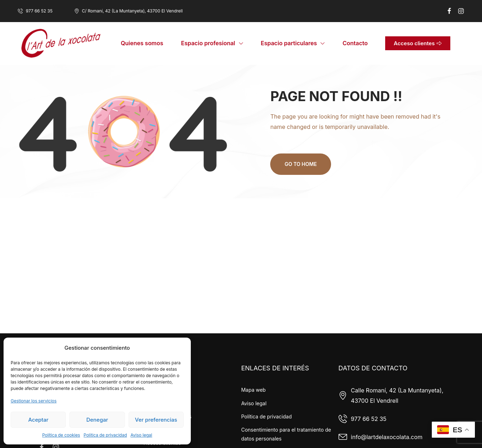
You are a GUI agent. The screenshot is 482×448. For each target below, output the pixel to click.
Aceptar (38, 420)
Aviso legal (142, 435)
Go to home (300, 164)
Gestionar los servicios (34, 401)
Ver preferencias (156, 420)
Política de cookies (61, 435)
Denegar (97, 420)
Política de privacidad (105, 435)
